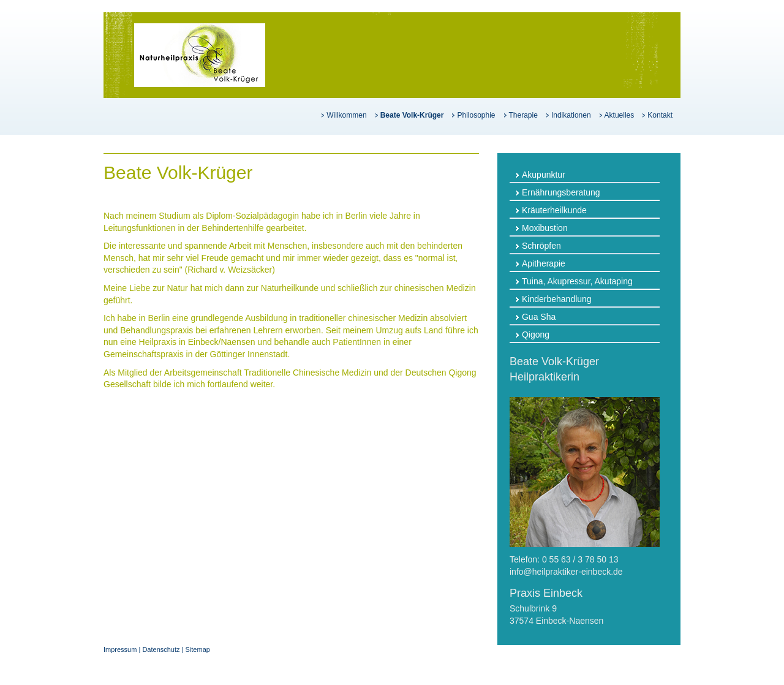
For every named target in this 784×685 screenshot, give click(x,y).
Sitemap (198, 649)
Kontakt (660, 115)
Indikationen (571, 115)
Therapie (523, 115)
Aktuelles (620, 115)
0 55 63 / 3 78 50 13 (580, 559)
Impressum (120, 649)
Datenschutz (161, 649)
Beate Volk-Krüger (412, 115)
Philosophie (476, 115)
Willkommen (346, 115)
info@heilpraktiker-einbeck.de (566, 572)
